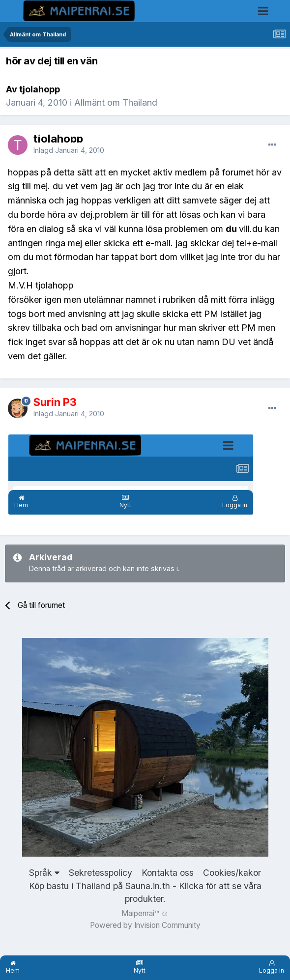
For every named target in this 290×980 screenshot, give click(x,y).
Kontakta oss (168, 873)
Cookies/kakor (232, 873)
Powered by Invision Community (145, 925)
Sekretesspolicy (101, 873)
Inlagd (69, 150)
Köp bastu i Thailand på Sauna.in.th (100, 886)
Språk (44, 873)
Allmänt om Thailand (116, 102)
